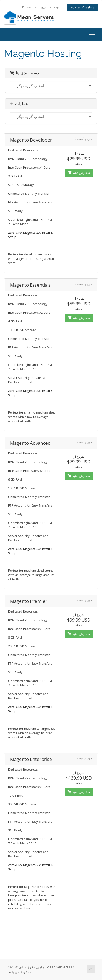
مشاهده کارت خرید (82, 7)
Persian (29, 7)
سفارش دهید (79, 173)
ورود (43, 7)
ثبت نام (54, 7)
